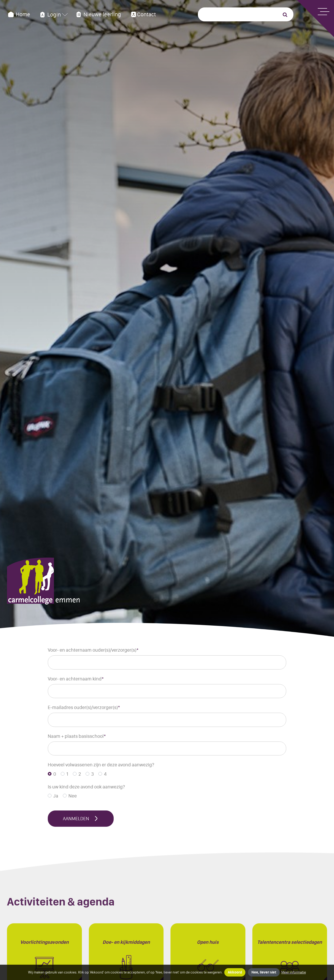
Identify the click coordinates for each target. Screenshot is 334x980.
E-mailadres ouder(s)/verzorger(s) (84, 707)
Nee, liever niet (264, 972)
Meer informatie (294, 972)
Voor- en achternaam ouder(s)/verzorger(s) (93, 650)
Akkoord (235, 972)
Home (19, 14)
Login (50, 15)
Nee (73, 796)
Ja (56, 796)
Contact (143, 14)
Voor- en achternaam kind (76, 679)
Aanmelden (81, 818)
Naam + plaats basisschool (77, 736)
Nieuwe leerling (98, 14)
